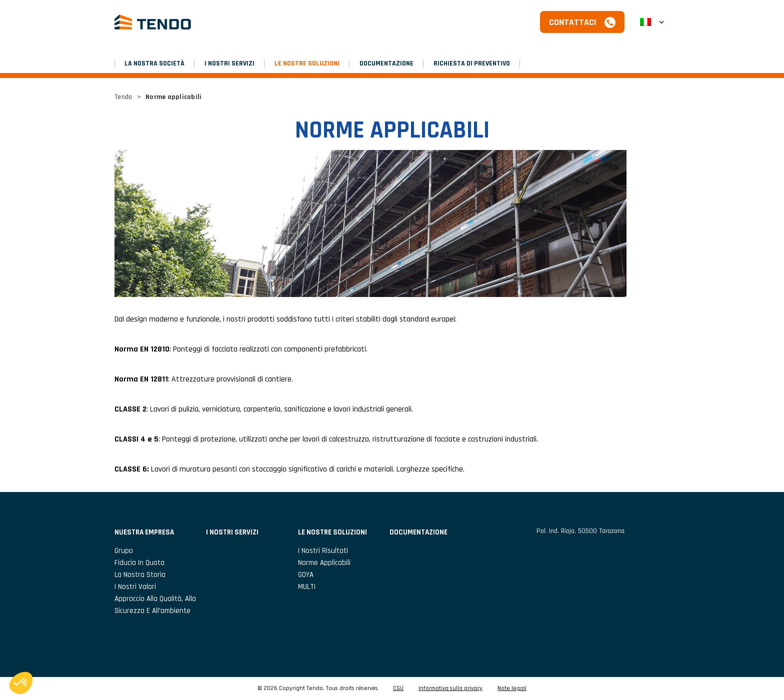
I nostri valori (135, 587)
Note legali (512, 688)
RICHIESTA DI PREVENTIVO (472, 63)
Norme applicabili (324, 563)
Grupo (124, 551)
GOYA (306, 575)
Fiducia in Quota (139, 563)
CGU (398, 688)
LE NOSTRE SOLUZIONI (307, 63)
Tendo (123, 97)
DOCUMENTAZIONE (386, 63)
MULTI (307, 587)
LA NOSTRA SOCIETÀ (154, 63)
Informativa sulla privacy (450, 688)
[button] (652, 22)
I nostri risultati (323, 551)
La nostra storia (140, 575)
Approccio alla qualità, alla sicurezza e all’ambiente (155, 605)
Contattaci (573, 22)
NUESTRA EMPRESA (144, 532)
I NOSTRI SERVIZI (229, 63)
